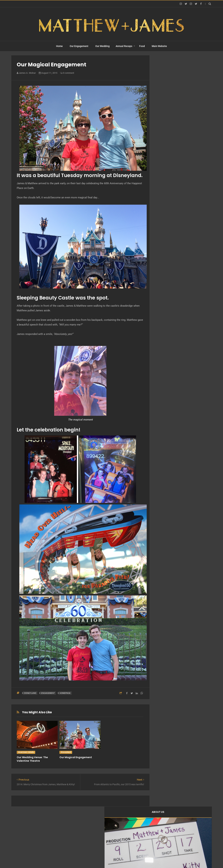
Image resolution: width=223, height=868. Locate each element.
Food (142, 46)
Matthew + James (107, 859)
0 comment (67, 73)
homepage (65, 693)
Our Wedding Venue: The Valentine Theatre (32, 759)
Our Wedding (102, 46)
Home (59, 46)
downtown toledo (26, 752)
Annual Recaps (124, 46)
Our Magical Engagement (76, 757)
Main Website (159, 46)
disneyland (30, 693)
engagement (48, 693)
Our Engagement (79, 46)
